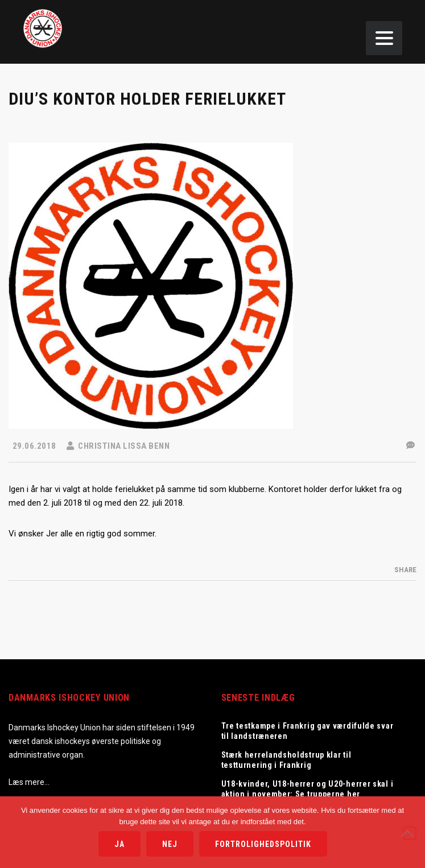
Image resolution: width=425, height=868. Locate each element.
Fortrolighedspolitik (263, 844)
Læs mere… (29, 782)
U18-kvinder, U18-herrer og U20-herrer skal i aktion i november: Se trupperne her (308, 789)
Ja (119, 844)
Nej (170, 844)
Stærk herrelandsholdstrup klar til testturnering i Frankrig (286, 760)
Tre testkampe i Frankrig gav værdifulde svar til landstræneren (308, 731)
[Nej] (410, 833)
